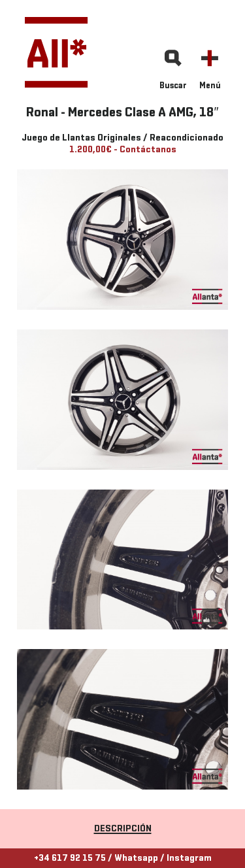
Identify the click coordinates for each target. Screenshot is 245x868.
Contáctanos (148, 150)
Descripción (123, 829)
